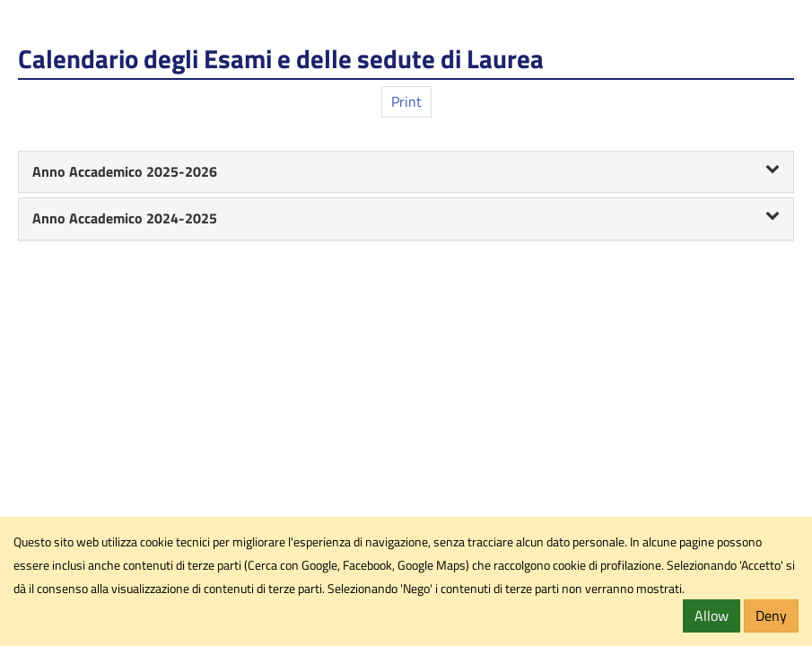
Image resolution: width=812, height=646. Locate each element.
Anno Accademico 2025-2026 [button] (406, 171)
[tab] (406, 172)
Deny (771, 615)
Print (406, 101)
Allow (712, 615)
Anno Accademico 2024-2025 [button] (406, 218)
